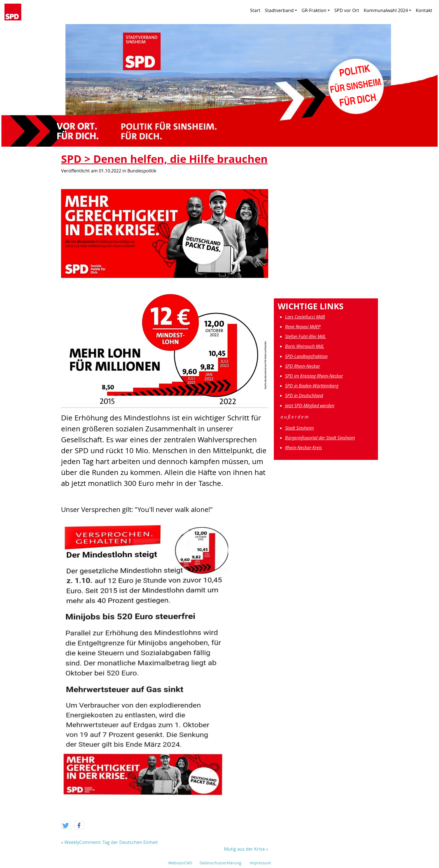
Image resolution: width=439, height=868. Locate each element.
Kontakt (424, 10)
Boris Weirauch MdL (305, 346)
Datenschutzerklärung (220, 863)
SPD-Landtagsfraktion (306, 356)
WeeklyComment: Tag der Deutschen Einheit (111, 842)
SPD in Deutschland (304, 396)
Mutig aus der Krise (244, 849)
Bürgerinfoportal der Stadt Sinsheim (320, 438)
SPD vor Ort (347, 10)
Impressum (260, 863)
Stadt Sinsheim (299, 428)
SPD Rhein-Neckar (303, 366)
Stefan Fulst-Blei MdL (305, 336)
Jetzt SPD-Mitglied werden (310, 406)
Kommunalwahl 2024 (387, 10)
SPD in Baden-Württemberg (312, 386)
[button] (66, 825)
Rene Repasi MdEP (303, 327)
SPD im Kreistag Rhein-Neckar (314, 376)
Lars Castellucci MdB (305, 317)
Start (255, 10)
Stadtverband (281, 10)
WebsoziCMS (180, 863)
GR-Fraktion (316, 10)
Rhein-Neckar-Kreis (303, 448)
